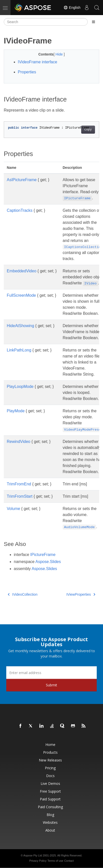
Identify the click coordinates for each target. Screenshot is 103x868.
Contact (69, 861)
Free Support (50, 791)
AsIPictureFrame (22, 180)
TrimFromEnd (19, 484)
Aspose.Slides (48, 562)
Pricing (50, 768)
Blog (50, 815)
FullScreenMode (21, 295)
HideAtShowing (20, 326)
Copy (88, 130)
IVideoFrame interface (37, 62)
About (50, 830)
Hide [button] (60, 54)
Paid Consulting (50, 807)
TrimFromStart (20, 496)
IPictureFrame (43, 555)
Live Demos (50, 783)
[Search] (46, 22)
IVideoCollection (23, 594)
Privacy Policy (38, 861)
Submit (52, 685)
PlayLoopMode (20, 387)
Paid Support (50, 799)
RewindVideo (19, 442)
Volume (13, 509)
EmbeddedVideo (22, 271)
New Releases (50, 760)
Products (50, 752)
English (72, 8)
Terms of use (55, 861)
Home (50, 745)
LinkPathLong (19, 350)
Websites (50, 822)
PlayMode (16, 411)
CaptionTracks (20, 210)
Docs (50, 776)
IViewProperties (81, 594)
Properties (27, 72)
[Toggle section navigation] (93, 22)
